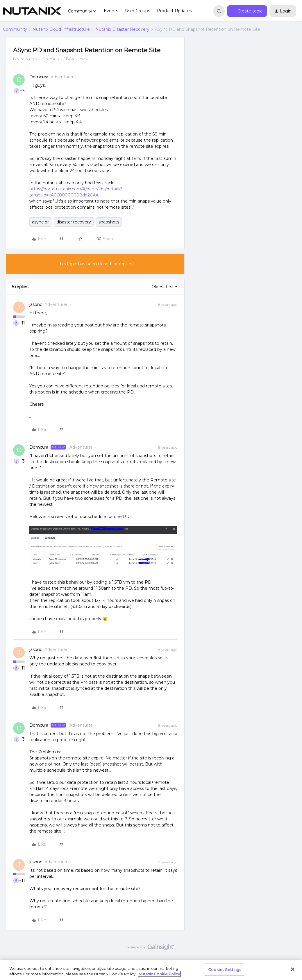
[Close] (293, 969)
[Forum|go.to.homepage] (32, 11)
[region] (151, 970)
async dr (40, 222)
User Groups (137, 11)
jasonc (36, 304)
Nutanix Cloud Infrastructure (61, 29)
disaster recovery (74, 222)
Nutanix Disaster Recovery (122, 29)
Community (15, 29)
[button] (247, 11)
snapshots (109, 222)
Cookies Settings (225, 970)
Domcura (39, 77)
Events (111, 11)
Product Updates (174, 11)
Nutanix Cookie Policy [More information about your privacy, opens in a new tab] (159, 974)
